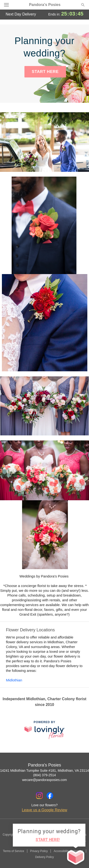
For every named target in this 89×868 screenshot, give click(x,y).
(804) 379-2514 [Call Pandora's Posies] (45, 775)
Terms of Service (13, 851)
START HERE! (48, 840)
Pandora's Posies (45, 5)
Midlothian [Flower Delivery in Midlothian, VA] (14, 680)
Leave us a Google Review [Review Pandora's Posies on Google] (44, 810)
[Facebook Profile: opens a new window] (50, 796)
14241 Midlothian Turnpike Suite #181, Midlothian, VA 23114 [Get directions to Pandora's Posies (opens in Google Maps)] (44, 771)
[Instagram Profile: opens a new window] (39, 796)
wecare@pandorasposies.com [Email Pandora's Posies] (44, 780)
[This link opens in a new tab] (45, 730)
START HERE (45, 72)
